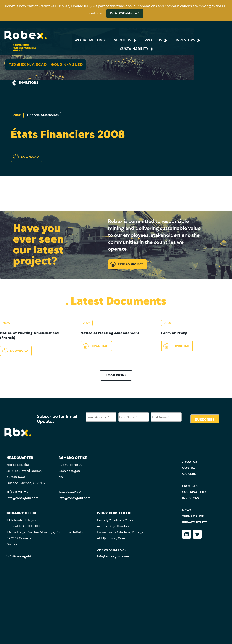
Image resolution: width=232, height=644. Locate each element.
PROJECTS (190, 486)
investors (185, 40)
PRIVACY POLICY (195, 522)
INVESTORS (29, 83)
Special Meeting (89, 40)
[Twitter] (197, 534)
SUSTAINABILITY (195, 492)
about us (122, 40)
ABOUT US (190, 462)
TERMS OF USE (193, 516)
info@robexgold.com (23, 498)
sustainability (134, 49)
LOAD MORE (116, 375)
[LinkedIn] (187, 534)
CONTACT (190, 468)
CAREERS (189, 474)
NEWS (187, 510)
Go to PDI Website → (125, 13)
